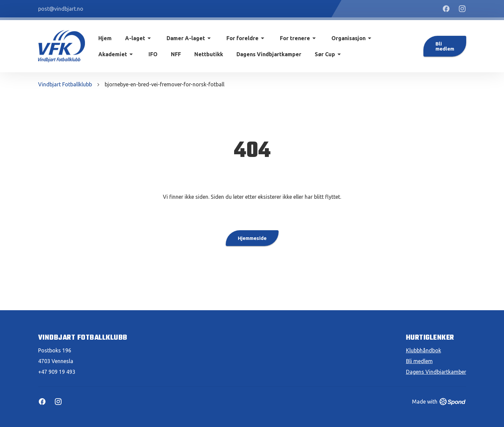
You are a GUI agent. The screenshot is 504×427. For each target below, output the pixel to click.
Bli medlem (445, 46)
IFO (153, 54)
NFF (176, 54)
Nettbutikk (209, 54)
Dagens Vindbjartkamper (269, 54)
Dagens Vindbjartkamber (436, 372)
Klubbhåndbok (424, 350)
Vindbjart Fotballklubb (65, 84)
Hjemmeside (252, 238)
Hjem (105, 38)
